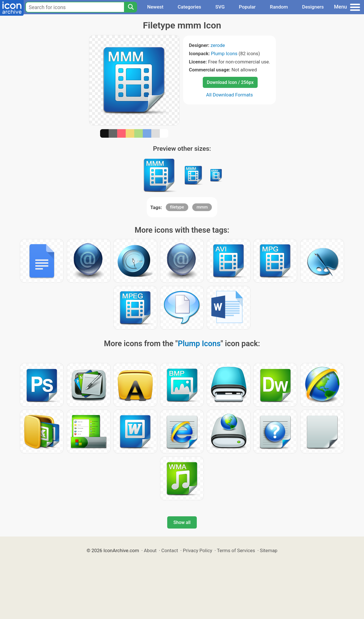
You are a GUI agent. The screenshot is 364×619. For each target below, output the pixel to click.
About (150, 550)
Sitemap (269, 550)
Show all (182, 522)
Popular (247, 7)
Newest (155, 7)
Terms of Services (236, 550)
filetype (177, 207)
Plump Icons (224, 53)
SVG (220, 7)
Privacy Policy (197, 550)
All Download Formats (230, 95)
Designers (313, 7)
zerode (218, 45)
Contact (170, 550)
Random (279, 7)
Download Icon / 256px (230, 82)
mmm (202, 207)
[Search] (131, 7)
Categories (190, 7)
